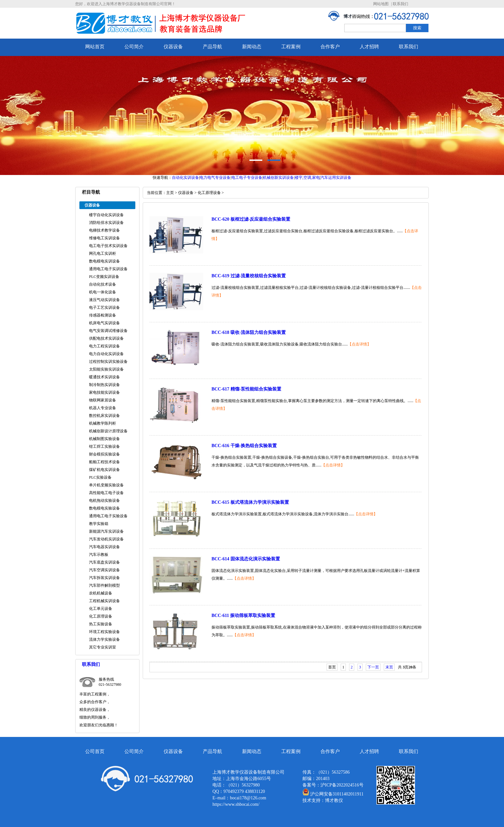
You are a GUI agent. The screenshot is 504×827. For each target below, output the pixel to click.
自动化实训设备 (185, 178)
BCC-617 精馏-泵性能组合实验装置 (246, 389)
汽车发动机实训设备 (106, 539)
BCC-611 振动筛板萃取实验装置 (243, 616)
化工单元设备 (101, 609)
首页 (332, 667)
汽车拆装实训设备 (104, 578)
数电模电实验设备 (104, 508)
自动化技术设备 (103, 284)
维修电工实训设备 (104, 238)
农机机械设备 (101, 593)
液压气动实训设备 (104, 300)
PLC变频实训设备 (104, 277)
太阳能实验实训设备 (106, 369)
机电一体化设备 (103, 292)
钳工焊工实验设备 (104, 446)
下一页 (373, 667)
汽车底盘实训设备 (104, 562)
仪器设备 (173, 47)
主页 (170, 193)
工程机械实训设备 (104, 601)
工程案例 (291, 47)
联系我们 (401, 4)
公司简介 (134, 47)
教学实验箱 (99, 524)
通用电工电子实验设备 (108, 516)
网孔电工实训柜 (103, 253)
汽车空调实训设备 (104, 570)
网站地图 (381, 4)
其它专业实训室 (103, 647)
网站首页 (95, 47)
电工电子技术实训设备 (108, 246)
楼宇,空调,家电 (307, 178)
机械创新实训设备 (278, 178)
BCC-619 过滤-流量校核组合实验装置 (249, 276)
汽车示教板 (99, 555)
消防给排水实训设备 (106, 223)
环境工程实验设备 (104, 632)
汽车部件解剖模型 (104, 585)
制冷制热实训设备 (104, 385)
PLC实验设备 (100, 477)
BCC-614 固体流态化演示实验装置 (246, 559)
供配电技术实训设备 (106, 338)
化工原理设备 (101, 616)
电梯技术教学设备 (104, 230)
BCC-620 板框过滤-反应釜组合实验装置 (251, 219)
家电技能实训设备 (104, 392)
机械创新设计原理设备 (108, 431)
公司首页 (95, 751)
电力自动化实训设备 (106, 354)
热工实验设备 (101, 624)
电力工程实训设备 (104, 346)
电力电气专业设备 (215, 178)
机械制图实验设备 (104, 439)
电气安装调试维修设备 (108, 331)
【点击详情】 (359, 344)
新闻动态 (252, 47)
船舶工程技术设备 (104, 462)
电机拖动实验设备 (104, 501)
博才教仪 (334, 800)
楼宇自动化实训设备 (106, 215)
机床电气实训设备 (104, 323)
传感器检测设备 (103, 315)
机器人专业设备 (103, 408)
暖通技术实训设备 (104, 377)
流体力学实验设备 (104, 639)
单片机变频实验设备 (106, 485)
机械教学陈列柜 (103, 423)
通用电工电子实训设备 (108, 269)
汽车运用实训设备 (336, 178)
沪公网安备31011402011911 (337, 794)
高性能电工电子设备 (106, 493)
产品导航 (212, 47)
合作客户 (330, 47)
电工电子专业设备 (247, 178)
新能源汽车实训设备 (106, 531)
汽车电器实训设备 (104, 547)
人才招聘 (369, 47)
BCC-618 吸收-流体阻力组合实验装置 (249, 332)
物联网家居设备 (103, 400)
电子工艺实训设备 (104, 308)
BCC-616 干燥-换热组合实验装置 (244, 446)
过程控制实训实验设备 (108, 362)
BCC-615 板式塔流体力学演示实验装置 (250, 502)
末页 (389, 667)
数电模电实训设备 (104, 261)
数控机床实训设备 (104, 416)
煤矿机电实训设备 (104, 470)
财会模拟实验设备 (104, 454)
